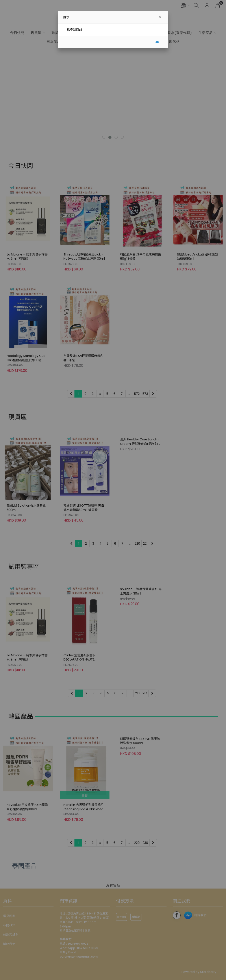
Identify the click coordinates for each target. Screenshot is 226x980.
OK (157, 42)
